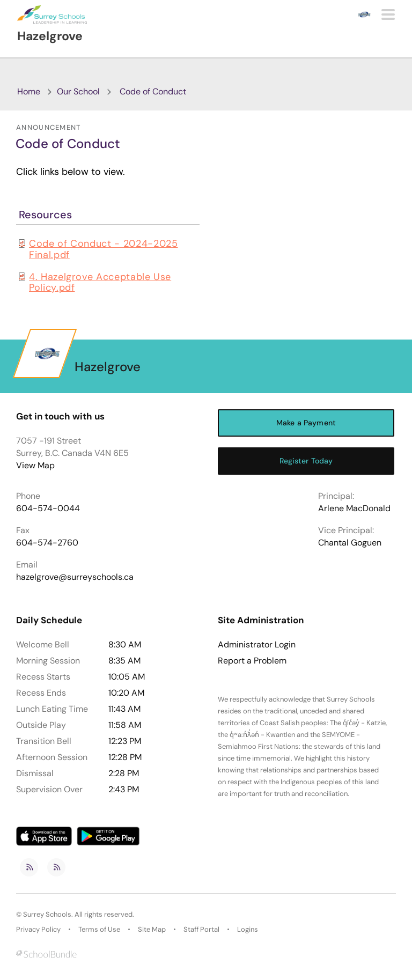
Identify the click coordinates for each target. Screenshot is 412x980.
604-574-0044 (48, 508)
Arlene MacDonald (354, 508)
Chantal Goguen (350, 543)
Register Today (306, 461)
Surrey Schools (47, 914)
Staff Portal (201, 929)
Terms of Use (99, 929)
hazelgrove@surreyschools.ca (75, 577)
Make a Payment (306, 423)
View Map (35, 465)
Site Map (152, 929)
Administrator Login (257, 645)
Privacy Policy (38, 929)
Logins (248, 929)
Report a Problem (252, 661)
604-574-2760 (47, 543)
